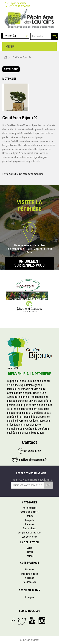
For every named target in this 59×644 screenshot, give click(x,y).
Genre (29, 548)
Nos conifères (30, 508)
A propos (29, 578)
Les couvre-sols (30, 537)
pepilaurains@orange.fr (33, 460)
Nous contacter (19, 3)
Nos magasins (29, 582)
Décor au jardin (30, 590)
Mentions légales (29, 574)
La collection (29, 542)
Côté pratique (29, 563)
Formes (30, 552)
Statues (30, 516)
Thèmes (29, 556)
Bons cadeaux (29, 528)
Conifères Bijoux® (29, 512)
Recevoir (30, 524)
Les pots (29, 520)
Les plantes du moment (29, 533)
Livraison (29, 570)
